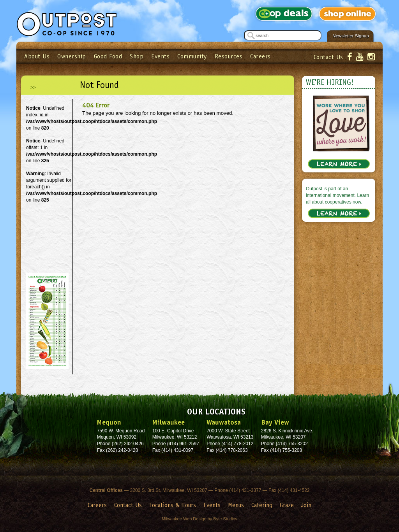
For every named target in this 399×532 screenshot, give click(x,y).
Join (306, 505)
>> (33, 88)
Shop (137, 56)
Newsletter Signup (350, 36)
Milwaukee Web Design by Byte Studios (199, 519)
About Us (37, 56)
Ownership (72, 56)
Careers (260, 56)
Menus (236, 505)
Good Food (108, 56)
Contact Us (328, 57)
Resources (229, 56)
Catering (262, 505)
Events (160, 56)
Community (192, 56)
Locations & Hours (173, 505)
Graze (287, 505)
